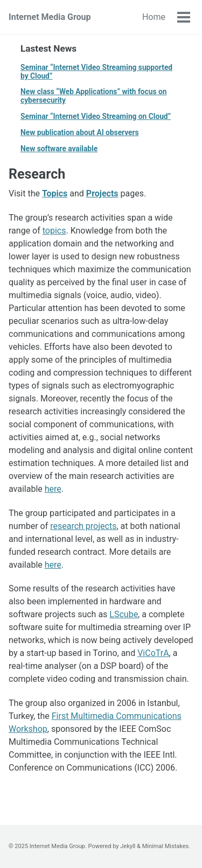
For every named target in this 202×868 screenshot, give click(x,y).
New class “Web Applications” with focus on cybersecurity (93, 96)
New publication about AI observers (80, 132)
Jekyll (128, 846)
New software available (59, 149)
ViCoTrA (153, 653)
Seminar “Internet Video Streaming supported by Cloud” (96, 72)
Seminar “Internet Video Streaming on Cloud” (96, 116)
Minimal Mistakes (166, 846)
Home (154, 17)
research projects (83, 526)
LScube (124, 614)
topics (54, 231)
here (53, 489)
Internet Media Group (50, 17)
